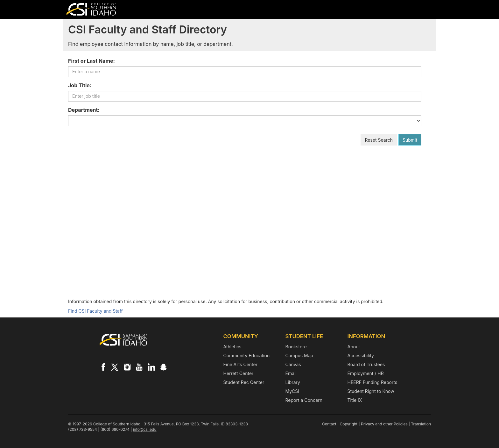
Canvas (293, 364)
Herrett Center (239, 373)
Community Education (247, 356)
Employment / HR (366, 373)
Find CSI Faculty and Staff (95, 311)
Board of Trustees (366, 364)
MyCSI (292, 391)
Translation (421, 424)
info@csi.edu (145, 429)
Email (291, 373)
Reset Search (379, 140)
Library (293, 382)
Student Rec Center (244, 382)
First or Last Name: (91, 61)
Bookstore (296, 347)
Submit (410, 140)
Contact (329, 424)
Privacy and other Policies (384, 424)
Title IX (355, 400)
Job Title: (80, 85)
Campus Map (299, 356)
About (354, 347)
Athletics (232, 347)
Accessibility (361, 356)
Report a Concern (304, 400)
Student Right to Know (371, 391)
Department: (84, 110)
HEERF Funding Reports (372, 382)
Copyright (349, 424)
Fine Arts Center (240, 364)
